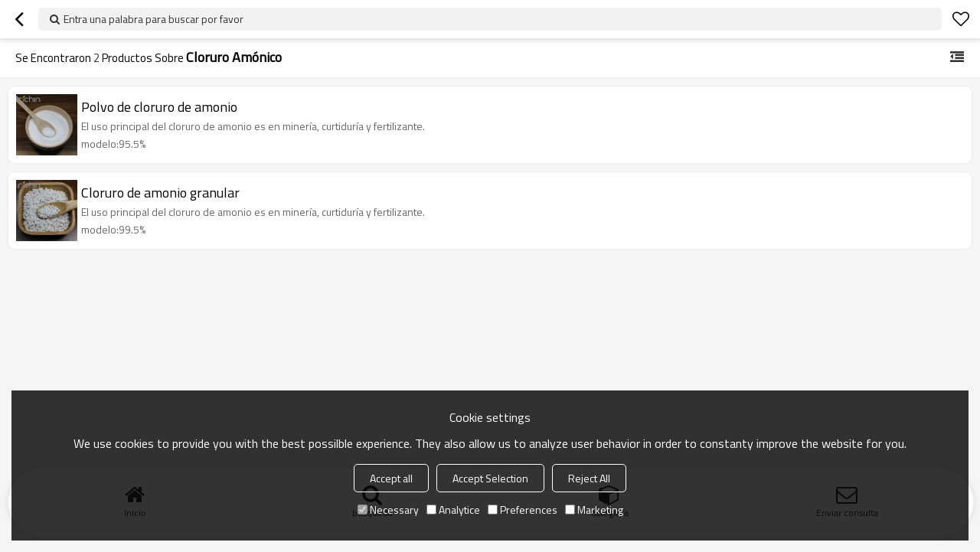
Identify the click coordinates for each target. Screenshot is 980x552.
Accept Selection (490, 478)
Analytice (453, 510)
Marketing (594, 510)
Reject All (589, 478)
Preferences (523, 510)
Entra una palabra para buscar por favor (154, 19)
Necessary (388, 510)
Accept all (391, 478)
